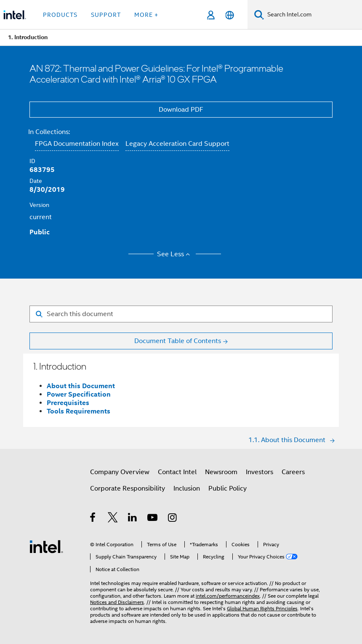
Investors (260, 472)
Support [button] (106, 15)
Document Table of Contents (178, 341)
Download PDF (181, 110)
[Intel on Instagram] (173, 519)
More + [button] (146, 15)
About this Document (81, 386)
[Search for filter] (181, 314)
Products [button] (60, 15)
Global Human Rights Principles (262, 608)
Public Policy (228, 488)
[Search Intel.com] (313, 15)
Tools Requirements (79, 411)
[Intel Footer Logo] (46, 546)
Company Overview (120, 472)
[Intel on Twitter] (113, 519)
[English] (230, 15)
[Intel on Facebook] (93, 519)
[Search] (259, 15)
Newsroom (221, 472)
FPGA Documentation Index (77, 144)
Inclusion (187, 488)
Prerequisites (68, 403)
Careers (293, 472)
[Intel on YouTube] (153, 519)
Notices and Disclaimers (117, 602)
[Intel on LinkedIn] (133, 519)
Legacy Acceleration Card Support (177, 144)
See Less (175, 254)
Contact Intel (177, 472)
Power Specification (79, 394)
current (41, 217)
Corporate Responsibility (128, 488)
